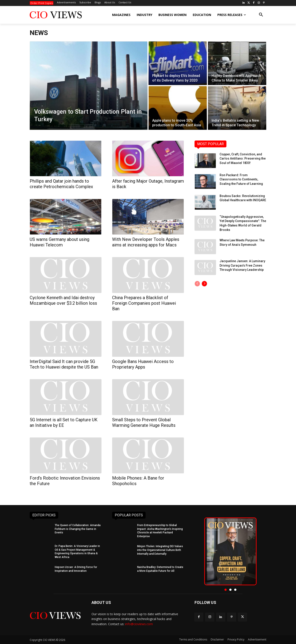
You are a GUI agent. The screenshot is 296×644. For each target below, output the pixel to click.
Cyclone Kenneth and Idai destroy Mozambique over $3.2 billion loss (63, 300)
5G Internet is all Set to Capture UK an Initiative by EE (64, 423)
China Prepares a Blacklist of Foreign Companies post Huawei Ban (144, 303)
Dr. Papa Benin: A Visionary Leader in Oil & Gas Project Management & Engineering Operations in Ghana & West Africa (77, 552)
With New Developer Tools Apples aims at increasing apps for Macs (146, 242)
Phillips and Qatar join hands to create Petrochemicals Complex (61, 184)
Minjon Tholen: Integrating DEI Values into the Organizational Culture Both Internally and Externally (160, 550)
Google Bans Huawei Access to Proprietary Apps (143, 364)
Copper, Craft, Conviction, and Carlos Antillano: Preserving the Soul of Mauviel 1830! (243, 159)
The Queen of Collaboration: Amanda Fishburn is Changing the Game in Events (78, 529)
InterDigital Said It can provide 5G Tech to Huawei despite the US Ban (64, 364)
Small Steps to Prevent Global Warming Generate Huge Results (144, 423)
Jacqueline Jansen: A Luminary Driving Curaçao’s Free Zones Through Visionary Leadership (242, 265)
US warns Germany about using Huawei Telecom (59, 242)
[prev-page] (197, 284)
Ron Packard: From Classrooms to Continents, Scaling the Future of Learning (241, 179)
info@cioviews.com (139, 624)
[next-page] (204, 284)
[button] (261, 15)
